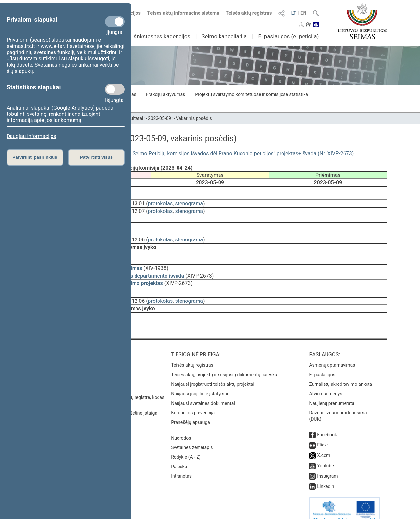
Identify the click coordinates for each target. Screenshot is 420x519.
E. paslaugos (322, 363)
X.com (324, 444)
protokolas (160, 202)
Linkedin (325, 474)
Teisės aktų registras (249, 13)
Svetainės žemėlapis (192, 436)
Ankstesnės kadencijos (162, 36)
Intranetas (181, 464)
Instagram (327, 464)
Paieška (179, 455)
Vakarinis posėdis (194, 118)
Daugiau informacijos (31, 136)
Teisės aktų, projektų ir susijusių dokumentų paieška (224, 363)
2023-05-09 (160, 118)
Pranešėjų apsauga (190, 410)
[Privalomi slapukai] (115, 22)
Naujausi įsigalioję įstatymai (199, 382)
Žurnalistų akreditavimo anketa (341, 372)
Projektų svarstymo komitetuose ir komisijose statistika (251, 94)
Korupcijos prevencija (193, 401)
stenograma (189, 202)
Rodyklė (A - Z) (186, 445)
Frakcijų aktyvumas (166, 94)
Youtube (325, 454)
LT (294, 13)
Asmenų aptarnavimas (332, 353)
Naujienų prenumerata (332, 391)
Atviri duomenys (325, 382)
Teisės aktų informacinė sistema (183, 13)
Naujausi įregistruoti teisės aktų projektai (213, 372)
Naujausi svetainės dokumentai (203, 391)
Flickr (323, 433)
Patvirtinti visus (96, 157)
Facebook (327, 423)
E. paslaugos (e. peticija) (288, 36)
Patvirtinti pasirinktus (35, 157)
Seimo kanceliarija (224, 36)
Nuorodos (181, 426)
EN (303, 13)
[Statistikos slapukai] (115, 89)
